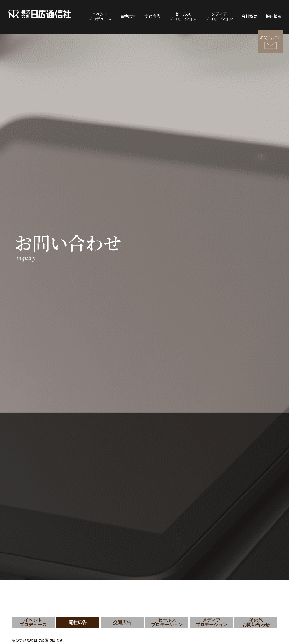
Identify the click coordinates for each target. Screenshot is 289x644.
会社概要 (249, 16)
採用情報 (274, 16)
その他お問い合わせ (256, 622)
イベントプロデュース (100, 16)
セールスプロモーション (183, 16)
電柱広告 (128, 16)
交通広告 (152, 16)
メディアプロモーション (219, 16)
